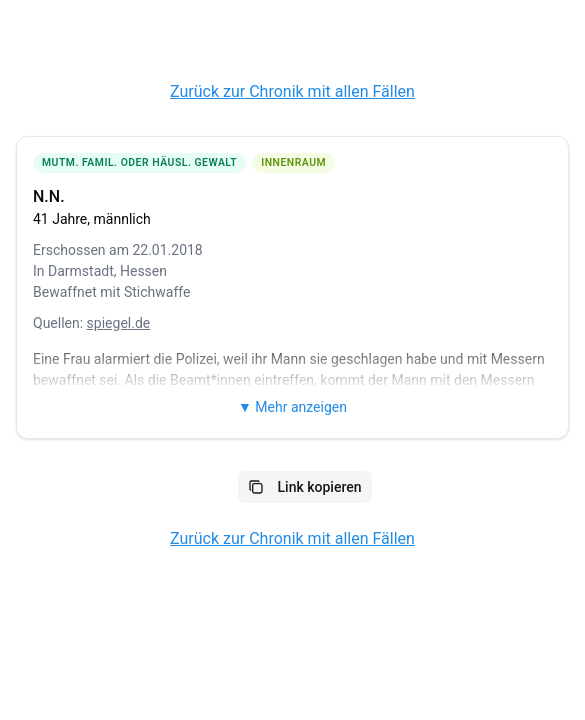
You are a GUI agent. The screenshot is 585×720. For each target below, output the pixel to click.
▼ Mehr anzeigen (292, 407)
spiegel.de (119, 323)
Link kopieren (305, 487)
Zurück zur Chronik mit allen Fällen (292, 91)
